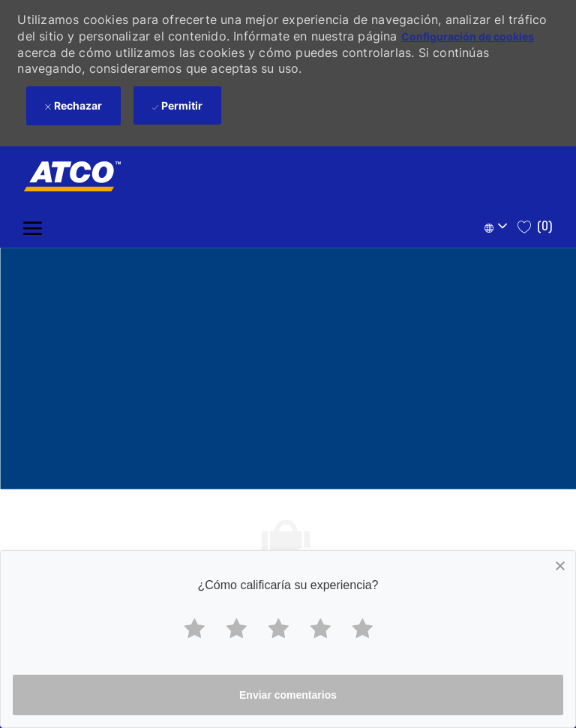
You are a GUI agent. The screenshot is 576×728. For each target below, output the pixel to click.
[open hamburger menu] (33, 227)
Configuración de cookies (468, 36)
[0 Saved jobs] (535, 227)
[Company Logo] (64, 176)
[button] (498, 227)
